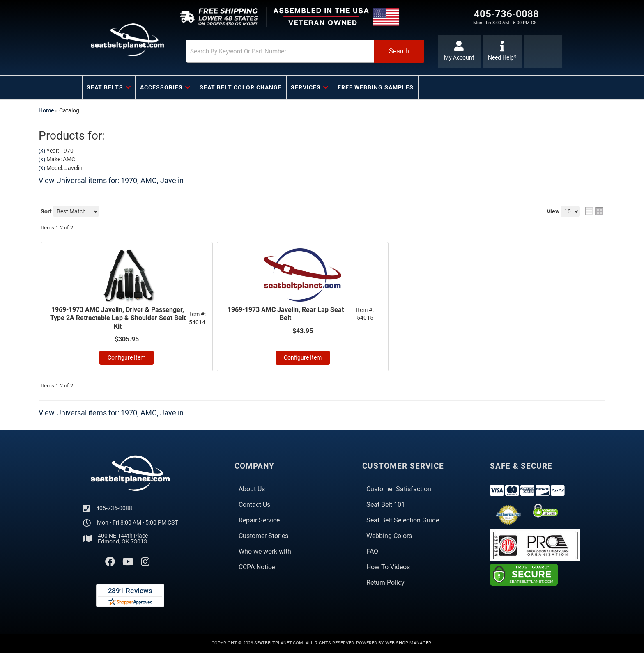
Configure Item (126, 358)
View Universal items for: (111, 180)
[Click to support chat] (503, 51)
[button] (296, 51)
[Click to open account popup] (459, 51)
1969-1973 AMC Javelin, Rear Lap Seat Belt (286, 314)
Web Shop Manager (408, 643)
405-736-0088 (114, 508)
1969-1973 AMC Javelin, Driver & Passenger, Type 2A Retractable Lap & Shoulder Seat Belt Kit (118, 318)
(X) (42, 151)
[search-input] (269, 51)
